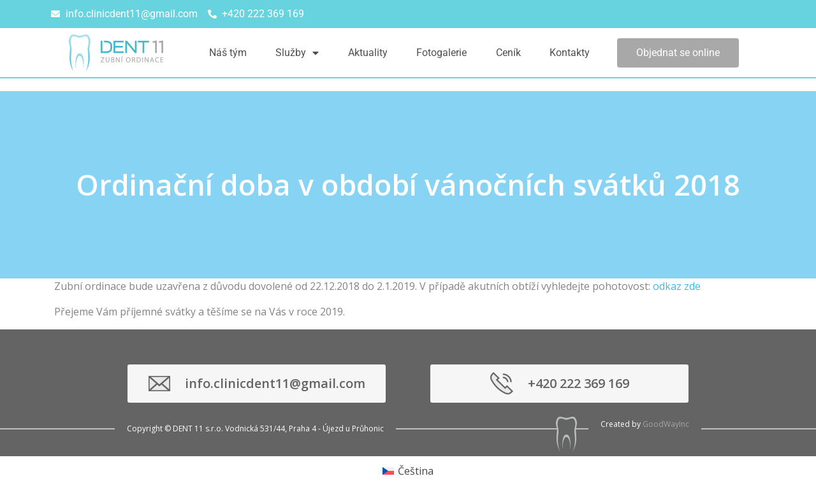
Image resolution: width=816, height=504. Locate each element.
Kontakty (570, 53)
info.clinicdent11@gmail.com (275, 383)
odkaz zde (677, 286)
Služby (297, 53)
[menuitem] (408, 471)
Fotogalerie (441, 53)
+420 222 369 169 (579, 383)
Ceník (508, 53)
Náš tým (228, 53)
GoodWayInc (666, 424)
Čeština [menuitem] (416, 471)
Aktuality (368, 53)
